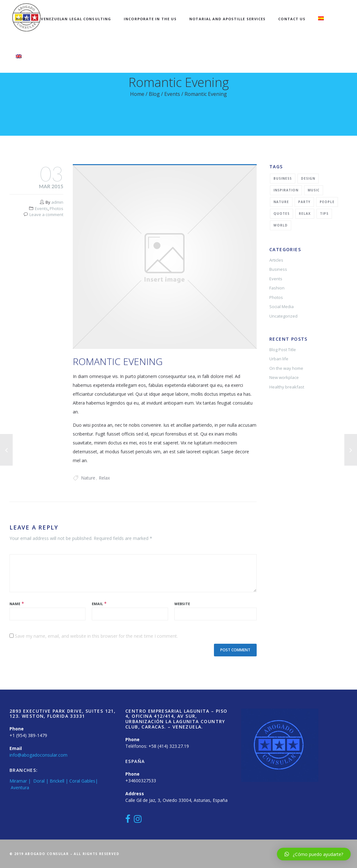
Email (97, 604)
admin (57, 202)
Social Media (282, 307)
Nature (88, 478)
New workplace (284, 377)
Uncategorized (283, 316)
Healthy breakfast (287, 387)
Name (15, 604)
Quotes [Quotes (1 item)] (282, 214)
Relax (104, 478)
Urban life (279, 359)
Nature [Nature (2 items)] (281, 202)
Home (22, 19)
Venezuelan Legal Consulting (76, 19)
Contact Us (292, 19)
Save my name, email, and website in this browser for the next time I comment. (96, 636)
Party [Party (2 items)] (304, 202)
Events (172, 94)
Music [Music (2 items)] (314, 190)
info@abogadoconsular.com (38, 755)
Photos (56, 208)
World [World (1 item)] (281, 225)
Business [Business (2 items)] (283, 178)
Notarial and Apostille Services (227, 19)
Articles (276, 260)
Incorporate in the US (150, 19)
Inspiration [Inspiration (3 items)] (286, 190)
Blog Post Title (283, 350)
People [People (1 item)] (327, 202)
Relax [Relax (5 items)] (305, 214)
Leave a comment (46, 214)
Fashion (277, 288)
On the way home (286, 368)
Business (278, 269)
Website (182, 604)
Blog (154, 94)
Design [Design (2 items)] (308, 178)
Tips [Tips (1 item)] (324, 214)
